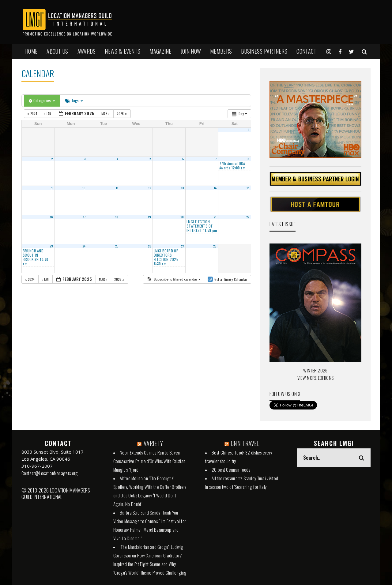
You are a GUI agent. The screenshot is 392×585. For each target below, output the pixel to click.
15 (248, 188)
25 (117, 246)
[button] (173, 279)
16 (51, 217)
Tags (74, 100)
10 (84, 188)
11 (117, 188)
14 (215, 188)
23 (51, 246)
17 (84, 217)
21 (215, 217)
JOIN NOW (191, 51)
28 (215, 246)
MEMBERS (221, 51)
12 (150, 188)
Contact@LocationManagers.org (50, 473)
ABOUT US (57, 51)
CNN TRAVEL (245, 443)
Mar (106, 114)
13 (183, 188)
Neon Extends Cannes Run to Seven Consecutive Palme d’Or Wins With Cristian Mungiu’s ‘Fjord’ (149, 461)
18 (117, 217)
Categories (42, 100)
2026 (122, 114)
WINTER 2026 (315, 370)
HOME (31, 51)
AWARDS (87, 51)
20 (182, 217)
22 (248, 217)
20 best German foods (231, 470)
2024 (33, 114)
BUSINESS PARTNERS (264, 51)
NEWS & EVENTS (123, 51)
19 (150, 217)
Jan (48, 114)
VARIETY (153, 443)
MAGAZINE (160, 51)
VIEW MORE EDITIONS (315, 378)
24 (84, 246)
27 (183, 246)
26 (150, 246)
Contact (306, 51)
